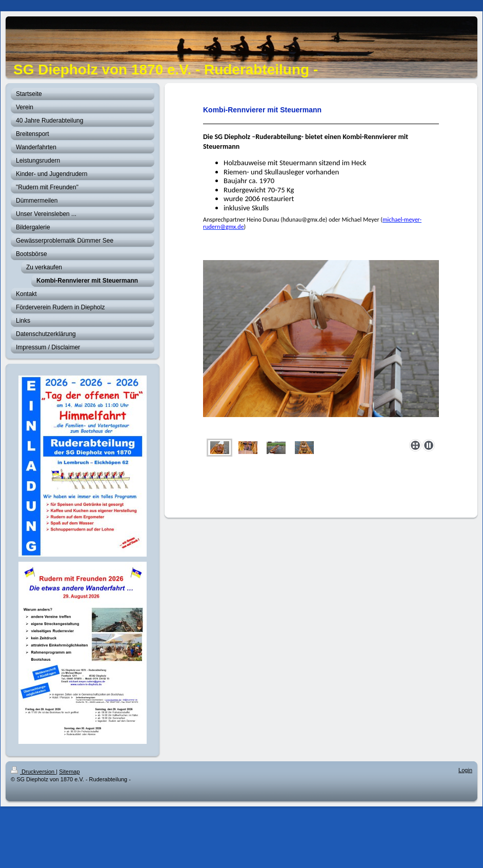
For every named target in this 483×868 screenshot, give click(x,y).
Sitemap (69, 772)
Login (465, 770)
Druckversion (33, 772)
